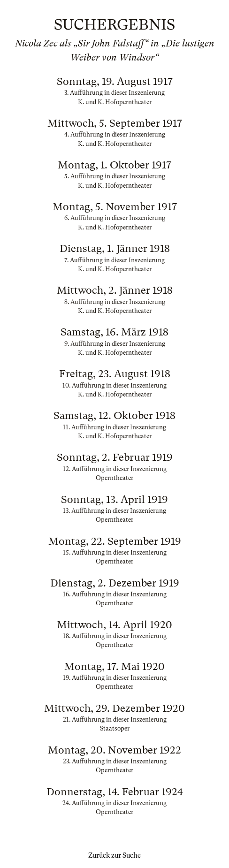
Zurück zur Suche (114, 855)
